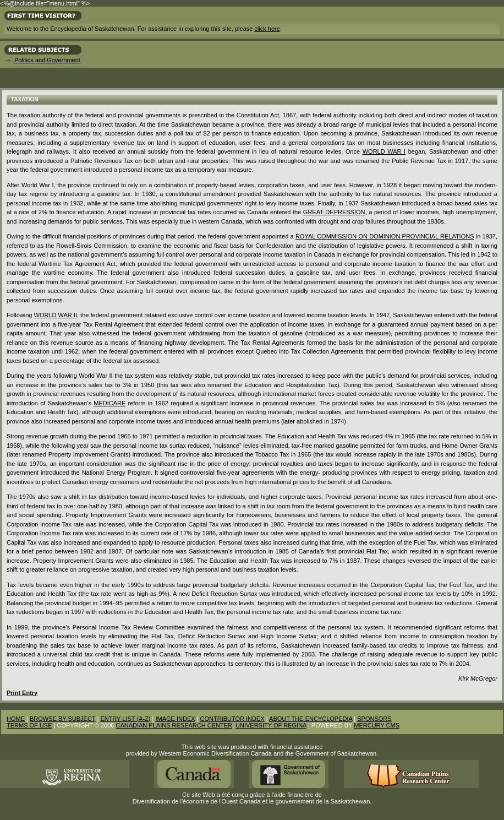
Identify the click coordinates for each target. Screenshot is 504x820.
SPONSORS (374, 719)
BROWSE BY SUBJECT (62, 719)
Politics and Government (47, 60)
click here (267, 29)
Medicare (109, 403)
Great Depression (334, 212)
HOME (16, 719)
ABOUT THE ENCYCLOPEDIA (311, 719)
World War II (56, 315)
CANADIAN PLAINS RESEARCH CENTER (174, 725)
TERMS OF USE (29, 725)
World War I (384, 151)
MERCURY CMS (377, 725)
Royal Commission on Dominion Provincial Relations (385, 236)
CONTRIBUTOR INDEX (232, 719)
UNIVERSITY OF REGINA (271, 725)
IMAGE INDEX (175, 719)
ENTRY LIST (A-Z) (125, 719)
